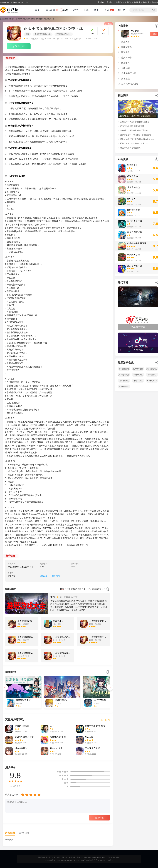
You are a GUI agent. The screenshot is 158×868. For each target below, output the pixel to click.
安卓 (86, 10)
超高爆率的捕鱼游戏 (138, 369)
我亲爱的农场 (134, 187)
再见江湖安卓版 (135, 232)
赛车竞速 (130, 260)
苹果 (96, 10)
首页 (37, 10)
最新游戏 (101, 2)
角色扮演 (26, 19)
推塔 (27, 34)
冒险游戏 (130, 227)
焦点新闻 (50, 10)
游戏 (65, 10)
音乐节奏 (130, 271)
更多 (108, 589)
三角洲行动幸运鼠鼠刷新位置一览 (134, 130)
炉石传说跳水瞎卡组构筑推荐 (132, 126)
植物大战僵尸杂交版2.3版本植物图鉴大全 (137, 139)
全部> (156, 282)
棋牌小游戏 (138, 375)
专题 (107, 10)
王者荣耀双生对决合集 (43, 34)
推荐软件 (146, 2)
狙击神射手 (132, 165)
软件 (76, 10)
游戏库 (18, 19)
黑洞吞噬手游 (134, 210)
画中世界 (131, 199)
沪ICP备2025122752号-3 (104, 860)
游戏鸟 (12, 19)
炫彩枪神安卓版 (135, 266)
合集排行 (155, 2)
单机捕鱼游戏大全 (124, 369)
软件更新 (128, 2)
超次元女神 (132, 176)
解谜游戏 (130, 204)
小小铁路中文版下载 (137, 243)
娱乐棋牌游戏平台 (124, 387)
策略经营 (130, 182)
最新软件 (110, 2)
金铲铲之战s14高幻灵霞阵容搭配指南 (136, 135)
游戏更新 (119, 2)
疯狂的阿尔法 (134, 255)
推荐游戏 (137, 2)
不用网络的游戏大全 (64, 34)
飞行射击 (130, 171)
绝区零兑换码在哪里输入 (130, 148)
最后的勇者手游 (135, 221)
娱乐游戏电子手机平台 (124, 375)
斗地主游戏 (138, 381)
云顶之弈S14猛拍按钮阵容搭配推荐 (135, 122)
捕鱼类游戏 (124, 381)
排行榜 (122, 10)
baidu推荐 (9, 840)
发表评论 (99, 818)
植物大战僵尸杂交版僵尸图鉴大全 (134, 143)
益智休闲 (130, 216)
